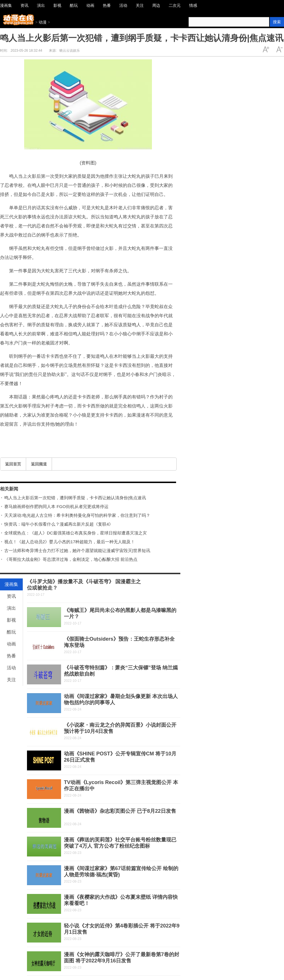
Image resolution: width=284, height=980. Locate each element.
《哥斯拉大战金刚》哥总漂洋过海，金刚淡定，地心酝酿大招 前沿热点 (71, 559)
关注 (11, 680)
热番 (11, 656)
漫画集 (11, 584)
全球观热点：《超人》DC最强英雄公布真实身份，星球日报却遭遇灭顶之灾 (76, 533)
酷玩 (11, 632)
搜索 (277, 22)
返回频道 (39, 464)
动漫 (43, 22)
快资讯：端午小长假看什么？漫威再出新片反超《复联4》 (59, 524)
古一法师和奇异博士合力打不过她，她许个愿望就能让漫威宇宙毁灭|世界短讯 (77, 550)
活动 (11, 668)
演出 (11, 608)
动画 (11, 644)
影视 (11, 620)
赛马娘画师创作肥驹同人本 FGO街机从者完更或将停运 (56, 506)
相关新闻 (9, 489)
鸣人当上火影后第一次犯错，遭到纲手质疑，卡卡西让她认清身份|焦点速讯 (75, 498)
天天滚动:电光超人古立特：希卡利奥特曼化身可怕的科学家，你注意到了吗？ (77, 515)
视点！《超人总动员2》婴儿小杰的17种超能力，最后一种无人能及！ (70, 542)
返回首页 (13, 464)
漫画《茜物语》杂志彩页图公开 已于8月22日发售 (120, 811)
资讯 (11, 596)
